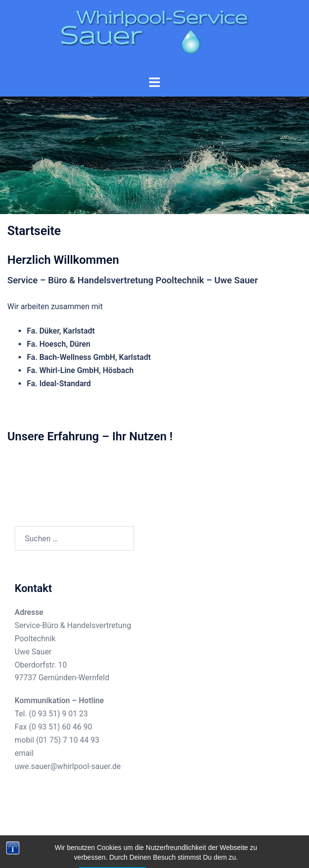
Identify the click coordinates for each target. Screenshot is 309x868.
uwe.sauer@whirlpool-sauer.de (68, 766)
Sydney (234, 851)
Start (154, 171)
